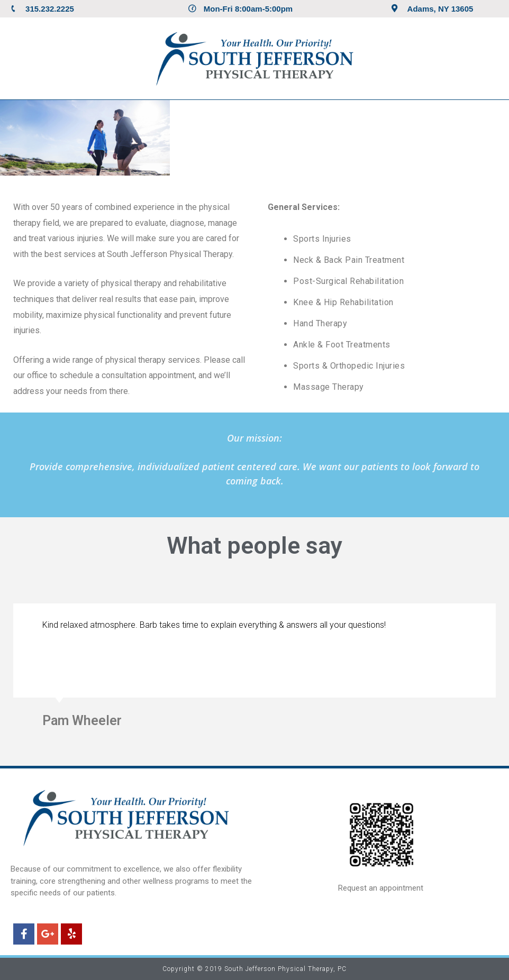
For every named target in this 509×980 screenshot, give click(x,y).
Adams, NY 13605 (440, 9)
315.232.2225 (50, 9)
